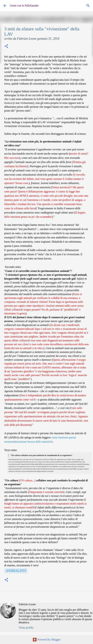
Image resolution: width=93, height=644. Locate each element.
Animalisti (16, 571)
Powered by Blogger (47, 640)
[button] (6, 47)
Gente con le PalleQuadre (24, 6)
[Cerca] (88, 6)
